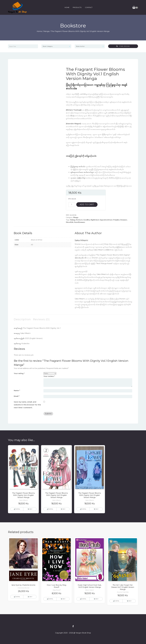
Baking (73, 220)
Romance (124, 220)
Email (17, 396)
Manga (46, 31)
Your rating (19, 373)
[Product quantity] (72, 205)
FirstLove (79, 220)
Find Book (123, 46)
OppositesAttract (106, 220)
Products (77, 7)
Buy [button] (31, 509)
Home (67, 7)
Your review (49, 376)
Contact (89, 7)
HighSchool (95, 220)
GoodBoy (87, 220)
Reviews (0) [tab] (41, 319)
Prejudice (117, 220)
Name (17, 391)
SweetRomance (80, 222)
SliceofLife (70, 222)
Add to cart (87, 204)
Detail (18, 509)
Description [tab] (22, 319)
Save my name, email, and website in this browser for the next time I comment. (27, 405)
